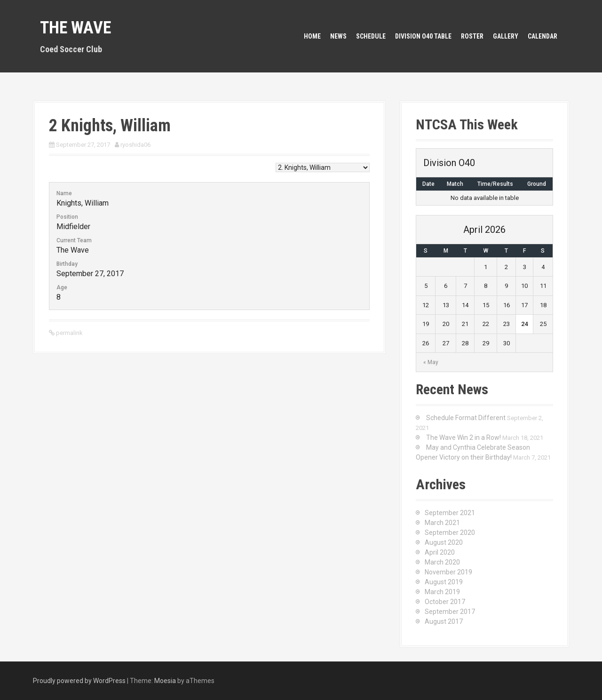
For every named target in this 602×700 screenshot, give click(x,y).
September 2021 (450, 513)
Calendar (543, 36)
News (338, 36)
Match (455, 184)
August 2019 (444, 582)
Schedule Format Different (466, 418)
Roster (472, 36)
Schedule (371, 36)
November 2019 (448, 572)
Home (312, 36)
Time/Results (495, 184)
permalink (69, 333)
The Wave (75, 28)
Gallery (506, 36)
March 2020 (442, 562)
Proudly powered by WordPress (79, 681)
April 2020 (440, 552)
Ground (537, 184)
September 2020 (450, 533)
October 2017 (445, 602)
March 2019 (442, 592)
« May (431, 362)
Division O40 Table (423, 36)
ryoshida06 (135, 145)
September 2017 (450, 612)
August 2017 (444, 621)
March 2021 (442, 523)
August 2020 (444, 542)
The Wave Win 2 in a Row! (463, 437)
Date (428, 184)
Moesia (165, 681)
